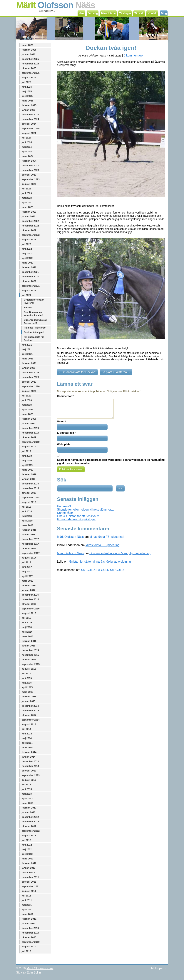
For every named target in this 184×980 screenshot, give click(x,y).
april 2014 (27, 743)
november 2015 (30, 655)
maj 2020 (27, 405)
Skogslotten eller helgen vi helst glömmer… (86, 510)
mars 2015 (27, 692)
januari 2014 (29, 757)
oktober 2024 (29, 124)
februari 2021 (29, 363)
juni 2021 (27, 345)
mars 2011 (27, 914)
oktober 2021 (29, 281)
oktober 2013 (29, 771)
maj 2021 (27, 349)
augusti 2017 (29, 558)
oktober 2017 (29, 548)
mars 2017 (27, 581)
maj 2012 (27, 849)
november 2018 (30, 488)
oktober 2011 (29, 882)
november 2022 (30, 226)
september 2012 (31, 831)
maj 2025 (27, 91)
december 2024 (30, 115)
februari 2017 (29, 585)
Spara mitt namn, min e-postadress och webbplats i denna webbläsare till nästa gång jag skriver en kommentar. (111, 461)
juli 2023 (26, 189)
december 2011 (30, 872)
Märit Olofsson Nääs (40, 968)
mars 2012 (27, 859)
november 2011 (30, 877)
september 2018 (31, 497)
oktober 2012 (29, 826)
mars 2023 (27, 207)
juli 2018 (26, 507)
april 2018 (27, 521)
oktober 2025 (29, 68)
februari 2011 (29, 919)
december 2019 (30, 428)
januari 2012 (29, 868)
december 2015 (30, 650)
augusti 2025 (29, 77)
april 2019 (27, 465)
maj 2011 (27, 905)
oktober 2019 (29, 437)
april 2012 (27, 854)
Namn (62, 421)
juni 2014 (27, 734)
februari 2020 (29, 419)
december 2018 (30, 484)
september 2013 (31, 775)
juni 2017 (27, 567)
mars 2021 (27, 359)
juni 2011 (27, 900)
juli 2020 (26, 396)
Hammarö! (64, 506)
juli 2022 (26, 244)
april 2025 (27, 96)
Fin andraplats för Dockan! (34, 339)
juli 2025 (26, 82)
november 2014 (30, 710)
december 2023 (30, 165)
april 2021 (27, 354)
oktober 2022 (29, 230)
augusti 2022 (29, 240)
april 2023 (27, 202)
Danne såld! (65, 513)
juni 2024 (27, 142)
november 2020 (30, 377)
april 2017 (27, 576)
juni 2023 (27, 193)
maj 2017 (27, 572)
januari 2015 (29, 701)
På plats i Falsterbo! (35, 328)
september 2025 (31, 73)
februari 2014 (29, 752)
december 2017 (30, 539)
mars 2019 (27, 470)
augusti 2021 (29, 290)
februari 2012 (29, 863)
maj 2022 (27, 253)
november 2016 (30, 599)
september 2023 (31, 179)
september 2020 (31, 386)
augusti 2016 (29, 613)
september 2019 (31, 442)
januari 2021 (29, 368)
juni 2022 (27, 249)
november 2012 (30, 822)
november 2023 (30, 170)
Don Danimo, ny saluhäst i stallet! (34, 314)
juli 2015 (26, 673)
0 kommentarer (134, 55)
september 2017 (31, 553)
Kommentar (65, 396)
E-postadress (66, 433)
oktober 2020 (29, 382)
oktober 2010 (29, 937)
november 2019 (30, 433)
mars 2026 (27, 45)
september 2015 (31, 664)
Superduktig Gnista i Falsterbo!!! (35, 322)
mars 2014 (27, 747)
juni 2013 (27, 789)
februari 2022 (29, 267)
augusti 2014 (29, 724)
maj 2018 (27, 516)
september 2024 (31, 128)
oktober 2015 (29, 660)
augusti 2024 (29, 133)
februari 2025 (29, 105)
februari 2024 (29, 161)
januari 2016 (29, 646)
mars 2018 (27, 525)
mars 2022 (27, 263)
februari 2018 (29, 530)
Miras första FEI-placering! (107, 537)
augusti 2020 (29, 391)
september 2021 (31, 286)
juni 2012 (27, 845)
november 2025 (30, 64)
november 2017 (30, 544)
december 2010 (30, 928)
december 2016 (30, 595)
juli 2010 (26, 951)
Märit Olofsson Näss (70, 537)
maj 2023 (27, 198)
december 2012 (30, 817)
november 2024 (30, 119)
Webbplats (64, 444)
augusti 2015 (29, 669)
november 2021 (30, 277)
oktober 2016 (29, 604)
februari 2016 (29, 641)
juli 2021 (26, 295)
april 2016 (27, 632)
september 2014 (31, 720)
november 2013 (30, 766)
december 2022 (30, 221)
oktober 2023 (29, 175)
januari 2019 (29, 479)
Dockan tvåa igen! (34, 332)
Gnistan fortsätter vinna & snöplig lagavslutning (120, 553)
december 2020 (30, 372)
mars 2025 (27, 101)
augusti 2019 (29, 447)
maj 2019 (27, 460)
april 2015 (27, 687)
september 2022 (31, 235)
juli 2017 (26, 562)
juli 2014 (26, 729)
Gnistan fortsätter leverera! (34, 301)
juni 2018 (27, 511)
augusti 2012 (29, 835)
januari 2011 (29, 923)
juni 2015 (27, 678)
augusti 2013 (29, 780)
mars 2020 (27, 414)
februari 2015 (29, 697)
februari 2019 (29, 474)
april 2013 (27, 798)
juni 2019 (27, 456)
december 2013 (30, 761)
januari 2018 (29, 535)
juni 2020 (27, 400)
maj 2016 (27, 627)
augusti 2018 (29, 502)
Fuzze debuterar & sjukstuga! (76, 519)
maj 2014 (27, 738)
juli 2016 (26, 618)
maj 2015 (27, 683)
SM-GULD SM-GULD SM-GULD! (103, 570)
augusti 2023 (29, 184)
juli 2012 (26, 840)
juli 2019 (26, 451)
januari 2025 (29, 110)
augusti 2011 (29, 891)
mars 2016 (27, 636)
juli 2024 (26, 138)
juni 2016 (27, 622)
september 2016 (31, 609)
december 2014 (30, 706)
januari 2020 (29, 423)
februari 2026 (29, 50)
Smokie (28, 307)
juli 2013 (26, 785)
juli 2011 (26, 896)
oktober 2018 (29, 493)
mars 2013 (27, 803)
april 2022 (27, 258)
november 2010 (30, 933)
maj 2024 (27, 147)
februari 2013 (29, 808)
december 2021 (30, 272)
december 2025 (30, 59)
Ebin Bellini (34, 972)
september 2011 (31, 886)
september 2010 (31, 942)
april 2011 (27, 910)
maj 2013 (27, 794)
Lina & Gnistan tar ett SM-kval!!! (78, 516)
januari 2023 (29, 216)
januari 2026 (29, 54)
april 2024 (27, 152)
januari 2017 (29, 590)
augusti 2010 (29, 947)
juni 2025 (27, 87)
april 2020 (27, 410)
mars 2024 (27, 156)
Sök (62, 480)
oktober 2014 (29, 715)
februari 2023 (29, 212)
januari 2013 (29, 812)
